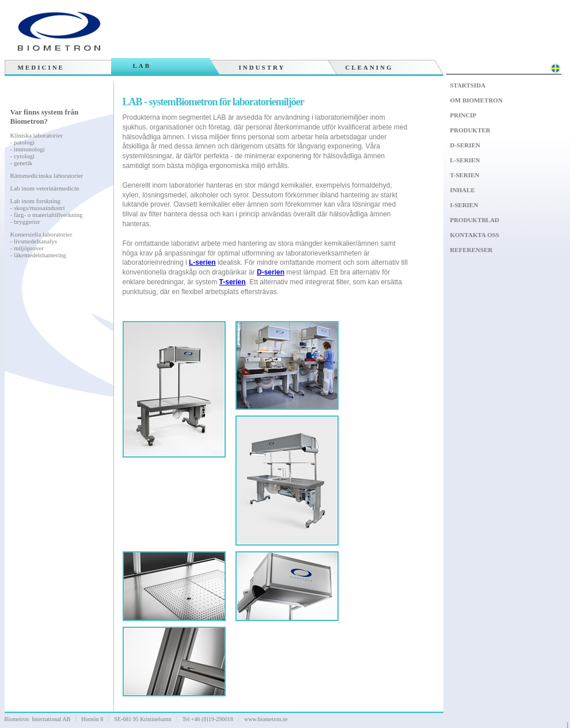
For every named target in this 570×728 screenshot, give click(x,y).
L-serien (465, 160)
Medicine (41, 67)
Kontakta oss (475, 235)
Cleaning (369, 67)
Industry (262, 67)
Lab (142, 66)
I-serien (464, 205)
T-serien (465, 175)
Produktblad (475, 220)
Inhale (463, 190)
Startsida (468, 85)
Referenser (472, 250)
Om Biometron (476, 100)
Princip (463, 115)
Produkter (470, 130)
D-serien (466, 145)
